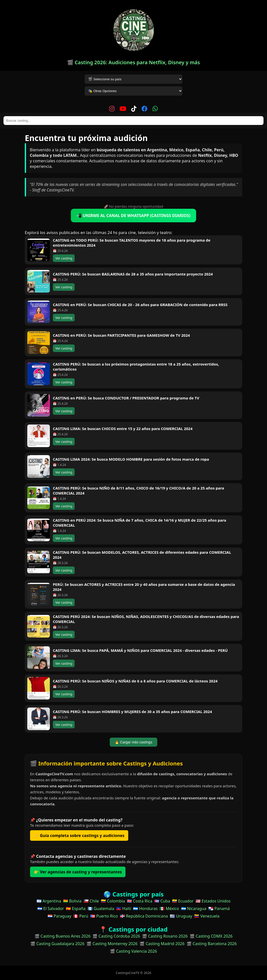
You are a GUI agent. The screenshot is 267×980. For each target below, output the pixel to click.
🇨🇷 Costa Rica (140, 901)
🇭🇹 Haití (124, 908)
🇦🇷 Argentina (49, 901)
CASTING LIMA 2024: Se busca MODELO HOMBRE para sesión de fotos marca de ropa (131, 459)
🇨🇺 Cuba (162, 901)
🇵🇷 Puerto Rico (104, 916)
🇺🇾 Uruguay (181, 916)
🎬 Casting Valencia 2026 (133, 951)
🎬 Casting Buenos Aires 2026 (63, 936)
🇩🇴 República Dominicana (144, 916)
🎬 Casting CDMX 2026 (211, 936)
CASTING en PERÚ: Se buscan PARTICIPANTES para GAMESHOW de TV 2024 (121, 335)
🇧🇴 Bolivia (72, 901)
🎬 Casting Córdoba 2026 (116, 936)
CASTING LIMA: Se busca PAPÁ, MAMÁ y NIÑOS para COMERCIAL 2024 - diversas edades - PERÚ (140, 650)
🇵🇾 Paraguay (59, 916)
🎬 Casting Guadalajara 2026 (57, 944)
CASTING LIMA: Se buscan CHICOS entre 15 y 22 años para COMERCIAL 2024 (123, 429)
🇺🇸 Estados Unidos (213, 901)
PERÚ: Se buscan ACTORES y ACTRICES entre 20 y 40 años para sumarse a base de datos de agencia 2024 (144, 587)
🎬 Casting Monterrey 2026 (112, 944)
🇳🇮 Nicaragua (194, 908)
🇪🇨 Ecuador (183, 901)
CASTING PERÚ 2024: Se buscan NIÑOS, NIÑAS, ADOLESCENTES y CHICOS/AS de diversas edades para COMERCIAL (146, 619)
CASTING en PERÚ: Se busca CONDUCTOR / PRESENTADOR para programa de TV (126, 398)
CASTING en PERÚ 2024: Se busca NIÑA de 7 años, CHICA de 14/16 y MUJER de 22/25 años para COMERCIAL (140, 523)
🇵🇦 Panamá (219, 908)
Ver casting (64, 258)
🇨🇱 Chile (91, 901)
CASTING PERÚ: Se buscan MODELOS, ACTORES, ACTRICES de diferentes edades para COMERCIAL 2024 (142, 555)
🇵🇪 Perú (81, 916)
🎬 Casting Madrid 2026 (162, 944)
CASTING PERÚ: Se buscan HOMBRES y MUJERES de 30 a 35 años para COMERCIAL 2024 (132, 712)
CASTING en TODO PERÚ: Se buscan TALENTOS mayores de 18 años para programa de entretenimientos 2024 (132, 243)
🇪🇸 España (76, 908)
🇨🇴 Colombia (113, 901)
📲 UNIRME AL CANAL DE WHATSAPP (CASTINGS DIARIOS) (133, 216)
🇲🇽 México (169, 908)
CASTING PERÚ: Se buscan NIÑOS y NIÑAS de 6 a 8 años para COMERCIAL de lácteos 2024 (135, 681)
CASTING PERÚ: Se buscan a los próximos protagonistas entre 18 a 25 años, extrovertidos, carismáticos (136, 367)
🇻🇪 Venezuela (207, 916)
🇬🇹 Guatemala (101, 908)
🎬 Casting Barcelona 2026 (212, 944)
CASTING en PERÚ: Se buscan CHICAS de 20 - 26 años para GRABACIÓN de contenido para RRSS (140, 305)
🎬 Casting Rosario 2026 (165, 936)
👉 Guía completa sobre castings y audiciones (79, 835)
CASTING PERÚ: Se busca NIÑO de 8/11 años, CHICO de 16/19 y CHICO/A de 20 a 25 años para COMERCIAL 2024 (139, 491)
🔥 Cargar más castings (133, 742)
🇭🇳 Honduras (145, 908)
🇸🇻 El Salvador (51, 908)
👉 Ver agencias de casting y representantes (78, 872)
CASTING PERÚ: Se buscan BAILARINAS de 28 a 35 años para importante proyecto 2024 (133, 274)
